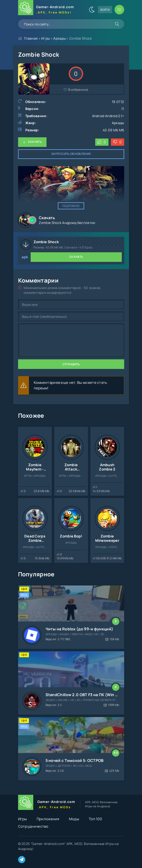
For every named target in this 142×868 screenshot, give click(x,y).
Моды (74, 819)
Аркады (59, 38)
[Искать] (117, 24)
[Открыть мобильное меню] (119, 10)
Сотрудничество (33, 826)
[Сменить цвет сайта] (92, 10)
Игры (45, 38)
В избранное (78, 90)
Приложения (48, 819)
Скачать (35, 142)
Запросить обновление (71, 154)
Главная (31, 38)
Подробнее (71, 206)
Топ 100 (95, 819)
